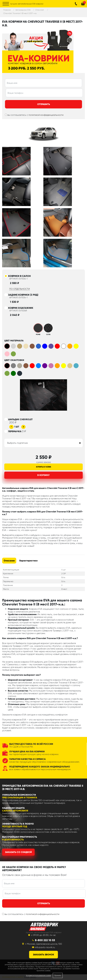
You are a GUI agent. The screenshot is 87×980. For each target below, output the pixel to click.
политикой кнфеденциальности (43, 914)
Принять (58, 975)
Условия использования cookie (38, 975)
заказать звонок (43, 955)
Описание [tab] (9, 561)
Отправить (44, 104)
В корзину (43, 475)
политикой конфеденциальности (46, 115)
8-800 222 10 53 (45, 940)
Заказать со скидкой (18, 852)
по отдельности (20, 289)
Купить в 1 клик (44, 467)
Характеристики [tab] (28, 561)
